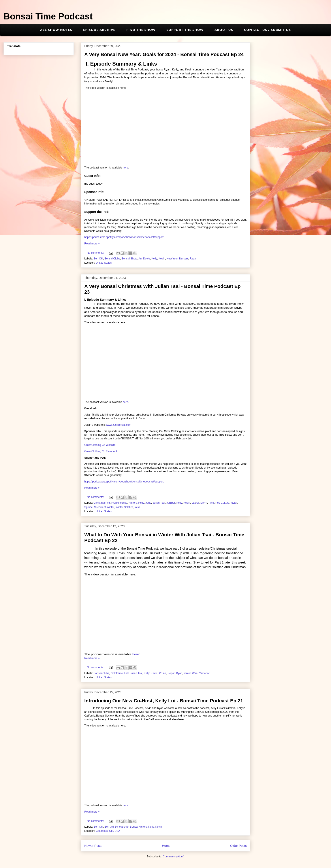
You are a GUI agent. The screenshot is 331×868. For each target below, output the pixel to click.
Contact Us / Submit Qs (267, 30)
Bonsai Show (129, 259)
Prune (162, 673)
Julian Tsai (159, 503)
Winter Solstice (124, 507)
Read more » (92, 244)
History (133, 503)
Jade (148, 503)
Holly (141, 503)
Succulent (100, 507)
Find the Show (141, 30)
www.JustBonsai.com (119, 425)
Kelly (154, 259)
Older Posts (238, 846)
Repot (171, 673)
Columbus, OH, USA (108, 831)
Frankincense (119, 503)
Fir (108, 503)
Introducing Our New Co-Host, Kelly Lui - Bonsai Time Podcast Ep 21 (164, 701)
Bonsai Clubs (112, 259)
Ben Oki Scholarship (116, 827)
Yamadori (205, 673)
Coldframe (117, 673)
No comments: (96, 253)
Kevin (162, 259)
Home (166, 846)
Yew (137, 507)
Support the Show (185, 30)
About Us (224, 30)
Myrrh (204, 503)
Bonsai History (138, 827)
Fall (126, 673)
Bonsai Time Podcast (48, 16)
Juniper (171, 503)
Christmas (100, 503)
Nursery (184, 259)
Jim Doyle (144, 259)
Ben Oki (98, 259)
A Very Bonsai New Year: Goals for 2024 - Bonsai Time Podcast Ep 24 (164, 54)
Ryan (193, 259)
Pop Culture (222, 503)
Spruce (88, 507)
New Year (172, 259)
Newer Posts (93, 846)
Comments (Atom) (174, 857)
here (125, 168)
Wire (195, 673)
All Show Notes (56, 30)
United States (104, 263)
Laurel (195, 503)
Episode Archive (99, 30)
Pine (211, 503)
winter (111, 507)
